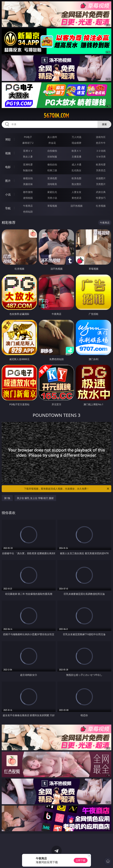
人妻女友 (76, 192)
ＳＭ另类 (101, 157)
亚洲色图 (52, 178)
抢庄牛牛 (101, 143)
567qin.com (56, 116)
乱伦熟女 (76, 170)
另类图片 (101, 184)
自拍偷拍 (52, 151)
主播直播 (76, 157)
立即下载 (81, 860)
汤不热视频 (76, 206)
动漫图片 (101, 178)
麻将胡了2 (28, 143)
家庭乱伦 (52, 192)
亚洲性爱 (28, 164)
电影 (8, 167)
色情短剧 (28, 212)
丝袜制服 (52, 157)
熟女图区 (76, 184)
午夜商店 (28, 206)
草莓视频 (52, 206)
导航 (8, 208)
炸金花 (52, 143)
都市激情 (28, 192)
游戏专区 (101, 137)
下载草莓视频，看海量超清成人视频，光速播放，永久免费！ (67, 489)
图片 (8, 181)
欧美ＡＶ (76, 151)
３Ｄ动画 (101, 151)
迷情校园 (28, 198)
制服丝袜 (28, 170)
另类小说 (52, 198)
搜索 (104, 124)
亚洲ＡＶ (28, 151)
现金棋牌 (76, 143)
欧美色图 (76, 178)
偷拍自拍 (52, 164)
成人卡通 (76, 164)
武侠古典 (101, 192)
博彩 (8, 139)
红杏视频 (101, 206)
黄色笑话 (76, 198)
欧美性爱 (101, 164)
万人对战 (76, 137)
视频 (8, 153)
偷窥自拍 (28, 178)
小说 (8, 194)
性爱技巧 (101, 198)
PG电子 (28, 137)
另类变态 (101, 170)
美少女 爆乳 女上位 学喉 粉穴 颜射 (35, 498)
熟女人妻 (28, 157)
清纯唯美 (52, 184)
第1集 (7, 498)
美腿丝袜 (28, 184)
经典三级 (52, 170)
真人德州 (52, 137)
